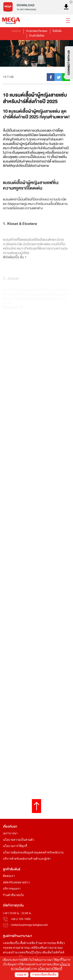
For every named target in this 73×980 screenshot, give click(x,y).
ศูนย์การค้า (10, 936)
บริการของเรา (12, 889)
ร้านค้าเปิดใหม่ (37, 36)
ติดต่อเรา (9, 876)
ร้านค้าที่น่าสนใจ (13, 895)
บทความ (16, 31)
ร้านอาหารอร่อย (46, 943)
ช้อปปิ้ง (14, 943)
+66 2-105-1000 (21, 919)
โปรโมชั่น (57, 31)
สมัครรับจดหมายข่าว (16, 883)
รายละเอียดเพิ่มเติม (44, 975)
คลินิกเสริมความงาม (44, 948)
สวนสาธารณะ (22, 948)
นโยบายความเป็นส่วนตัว (18, 840)
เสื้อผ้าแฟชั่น (27, 943)
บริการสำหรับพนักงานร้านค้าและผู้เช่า (27, 859)
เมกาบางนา (10, 834)
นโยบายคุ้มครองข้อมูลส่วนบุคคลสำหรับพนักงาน (33, 853)
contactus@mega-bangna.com (29, 925)
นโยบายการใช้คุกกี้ (15, 846)
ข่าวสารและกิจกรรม (37, 31)
